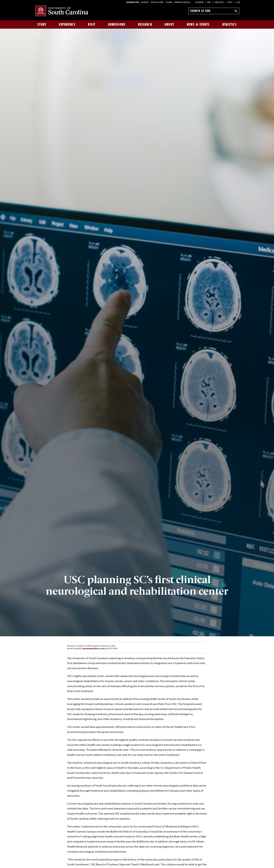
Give (238, 3)
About (169, 24)
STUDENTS (145, 3)
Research (145, 24)
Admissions (117, 24)
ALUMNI (169, 3)
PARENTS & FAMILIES (182, 3)
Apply (230, 3)
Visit (92, 24)
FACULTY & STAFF (157, 3)
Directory (219, 3)
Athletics (230, 24)
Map (209, 3)
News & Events (198, 24)
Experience (67, 24)
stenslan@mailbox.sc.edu (94, 649)
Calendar (199, 3)
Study (42, 24)
